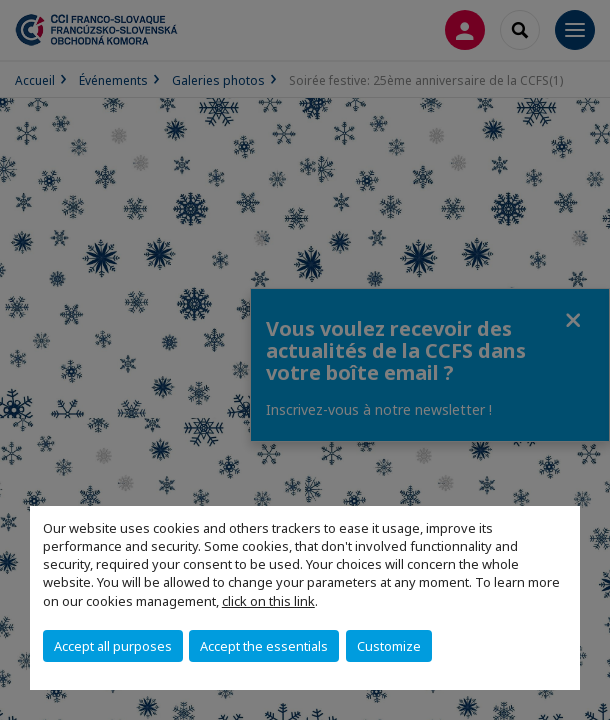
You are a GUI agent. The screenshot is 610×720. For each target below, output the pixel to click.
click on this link (268, 601)
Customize (389, 646)
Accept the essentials (264, 646)
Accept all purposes (113, 646)
